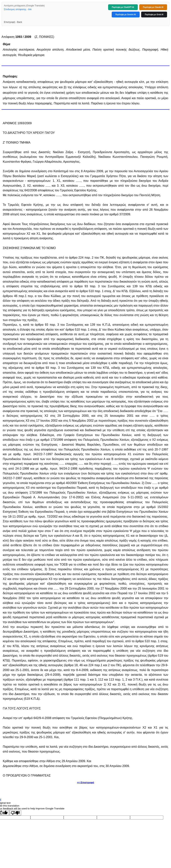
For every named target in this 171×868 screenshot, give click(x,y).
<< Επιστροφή (85, 782)
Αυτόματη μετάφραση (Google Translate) (24, 6)
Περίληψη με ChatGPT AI (123, 7)
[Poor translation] (15, 813)
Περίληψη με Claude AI (153, 7)
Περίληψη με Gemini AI (126, 15)
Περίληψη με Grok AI (154, 15)
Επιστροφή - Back (13, 22)
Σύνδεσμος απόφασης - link (18, 9)
